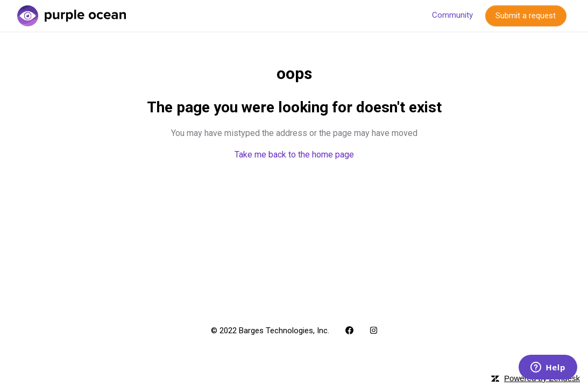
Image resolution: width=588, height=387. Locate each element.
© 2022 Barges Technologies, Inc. (270, 331)
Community (452, 15)
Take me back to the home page (294, 155)
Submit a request (526, 16)
